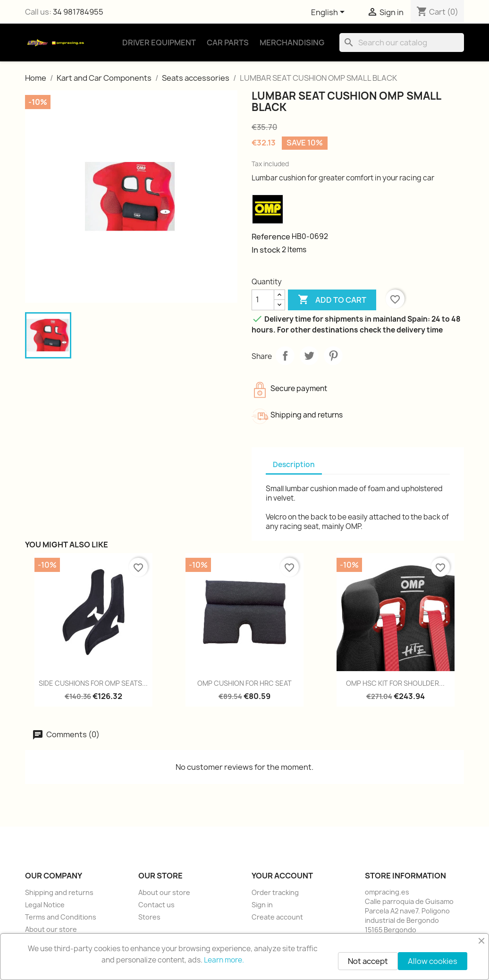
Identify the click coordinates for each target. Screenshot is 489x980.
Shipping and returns (59, 892)
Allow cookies (433, 961)
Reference (271, 237)
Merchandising (292, 43)
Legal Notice (45, 905)
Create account (277, 917)
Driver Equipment (159, 43)
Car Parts (228, 43)
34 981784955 (78, 12)
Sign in (262, 905)
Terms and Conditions (61, 917)
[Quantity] (263, 300)
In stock (266, 250)
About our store (51, 929)
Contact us (156, 905)
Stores (149, 917)
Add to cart (332, 300)
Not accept (368, 961)
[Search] (402, 43)
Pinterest (333, 356)
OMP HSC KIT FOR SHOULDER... (395, 683)
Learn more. (224, 960)
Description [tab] (294, 464)
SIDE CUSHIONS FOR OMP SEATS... (93, 683)
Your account (282, 876)
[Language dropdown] (329, 13)
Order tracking (275, 892)
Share (285, 356)
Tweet (309, 356)
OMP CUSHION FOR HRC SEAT (244, 683)
